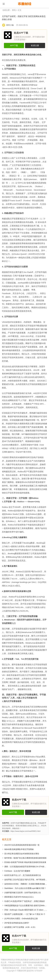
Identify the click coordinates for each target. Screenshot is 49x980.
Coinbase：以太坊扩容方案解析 (17, 871)
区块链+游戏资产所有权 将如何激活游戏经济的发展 (25, 862)
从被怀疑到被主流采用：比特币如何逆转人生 (23, 893)
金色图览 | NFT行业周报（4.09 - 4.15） (20, 927)
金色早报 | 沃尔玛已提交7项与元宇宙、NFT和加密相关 (27, 880)
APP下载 (14, 45)
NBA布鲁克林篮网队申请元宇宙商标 (19, 849)
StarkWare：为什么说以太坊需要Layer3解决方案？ (25, 888)
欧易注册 (35, 45)
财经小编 (10, 25)
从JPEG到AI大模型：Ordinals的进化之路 (21, 919)
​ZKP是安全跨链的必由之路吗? (17, 923)
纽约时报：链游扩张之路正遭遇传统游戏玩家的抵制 (25, 858)
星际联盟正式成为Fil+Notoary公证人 (19, 897)
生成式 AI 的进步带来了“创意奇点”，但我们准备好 (25, 901)
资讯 (14, 10)
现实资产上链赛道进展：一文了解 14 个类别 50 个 (25, 914)
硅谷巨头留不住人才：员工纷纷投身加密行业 (23, 875)
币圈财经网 (21, 971)
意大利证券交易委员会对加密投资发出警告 (22, 854)
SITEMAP (38, 971)
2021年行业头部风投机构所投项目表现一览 (22, 845)
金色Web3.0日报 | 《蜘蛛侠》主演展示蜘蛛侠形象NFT (26, 884)
